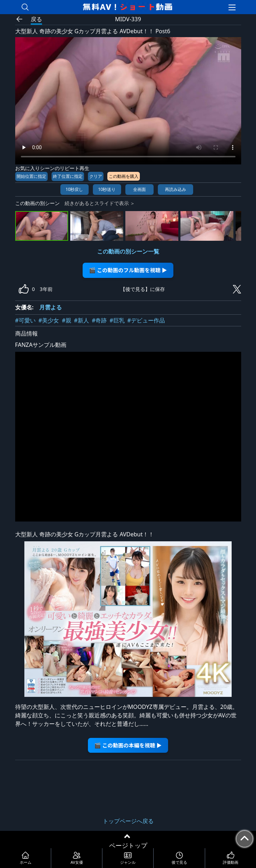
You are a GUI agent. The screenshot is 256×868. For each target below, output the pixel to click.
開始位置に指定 (31, 176)
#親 (66, 320)
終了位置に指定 (68, 176)
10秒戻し (75, 189)
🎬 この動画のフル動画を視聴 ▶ (128, 270)
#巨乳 (117, 320)
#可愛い (25, 320)
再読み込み (175, 189)
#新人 (82, 320)
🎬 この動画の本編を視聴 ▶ (128, 745)
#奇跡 (99, 320)
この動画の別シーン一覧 (128, 251)
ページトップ (128, 845)
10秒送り (107, 189)
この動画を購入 (124, 176)
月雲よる (50, 307)
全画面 (139, 189)
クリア (96, 176)
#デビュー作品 (146, 320)
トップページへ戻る (128, 821)
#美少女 (49, 320)
